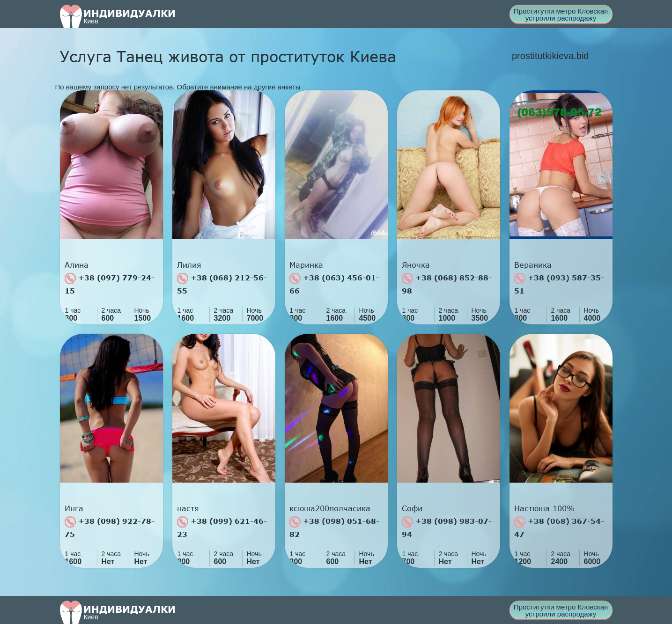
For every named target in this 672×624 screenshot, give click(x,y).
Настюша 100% (544, 508)
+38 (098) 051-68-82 (334, 527)
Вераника (533, 265)
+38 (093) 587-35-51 (559, 284)
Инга (74, 508)
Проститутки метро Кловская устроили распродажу (561, 15)
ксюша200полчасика (330, 508)
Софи (412, 508)
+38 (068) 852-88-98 (447, 284)
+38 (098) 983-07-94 (447, 527)
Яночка (416, 265)
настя (188, 508)
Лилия (189, 265)
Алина (77, 265)
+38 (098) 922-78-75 (110, 527)
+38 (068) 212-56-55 (222, 284)
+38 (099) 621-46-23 (222, 527)
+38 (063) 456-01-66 (334, 284)
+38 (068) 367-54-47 (559, 527)
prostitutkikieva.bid (550, 56)
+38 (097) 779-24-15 (110, 284)
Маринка (306, 265)
